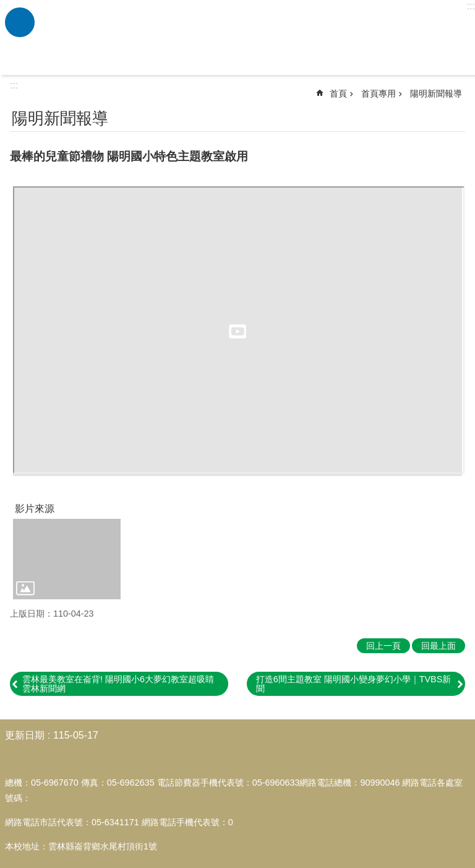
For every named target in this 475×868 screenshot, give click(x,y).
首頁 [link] (338, 93)
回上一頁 (383, 646)
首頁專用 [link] (379, 93)
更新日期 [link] (25, 735)
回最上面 (439, 646)
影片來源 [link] (35, 509)
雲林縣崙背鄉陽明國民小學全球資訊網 (253, 38)
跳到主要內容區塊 (6, 7)
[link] (67, 559)
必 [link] (20, 22)
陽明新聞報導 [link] (436, 93)
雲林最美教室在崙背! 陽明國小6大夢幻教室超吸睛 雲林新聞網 (118, 684)
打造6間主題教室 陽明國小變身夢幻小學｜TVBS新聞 (354, 684)
